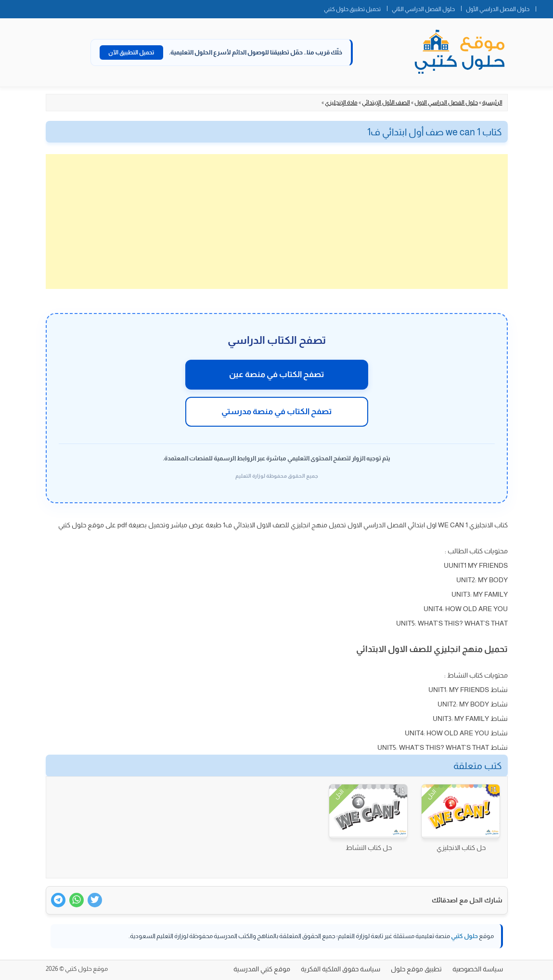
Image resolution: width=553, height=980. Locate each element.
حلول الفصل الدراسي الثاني (423, 9)
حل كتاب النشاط (369, 848)
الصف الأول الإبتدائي (386, 103)
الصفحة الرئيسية (544, 7)
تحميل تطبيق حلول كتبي (352, 9)
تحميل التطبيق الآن (131, 52)
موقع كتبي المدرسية (262, 969)
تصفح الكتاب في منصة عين (276, 374)
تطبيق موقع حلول (416, 969)
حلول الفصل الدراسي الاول (446, 103)
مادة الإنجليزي (341, 103)
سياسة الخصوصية (478, 969)
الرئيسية (492, 103)
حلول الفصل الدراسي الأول (498, 9)
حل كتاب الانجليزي (461, 848)
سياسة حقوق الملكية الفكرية (341, 969)
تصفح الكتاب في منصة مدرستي (276, 412)
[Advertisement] (277, 222)
